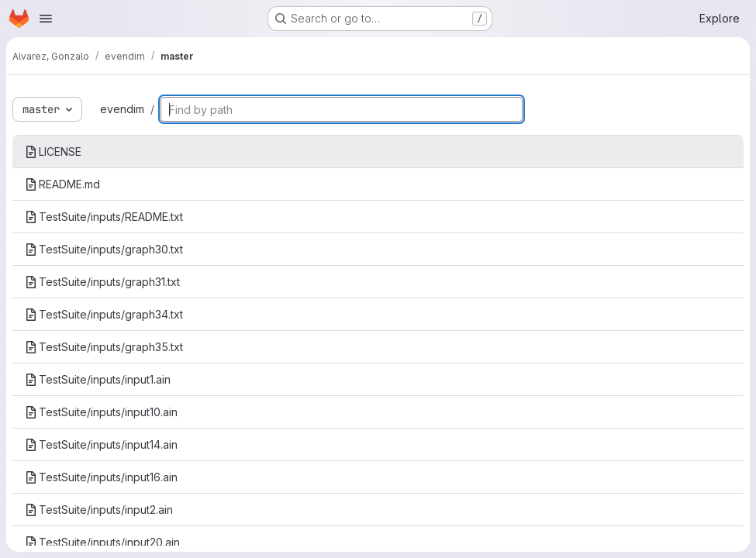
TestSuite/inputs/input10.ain (101, 412)
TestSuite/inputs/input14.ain (101, 444)
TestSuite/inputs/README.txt (104, 217)
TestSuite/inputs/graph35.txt (104, 347)
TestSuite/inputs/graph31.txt (102, 282)
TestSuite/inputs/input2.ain (99, 510)
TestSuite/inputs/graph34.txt (104, 314)
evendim (122, 109)
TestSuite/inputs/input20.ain (102, 542)
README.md (62, 184)
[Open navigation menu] (46, 19)
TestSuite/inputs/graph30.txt (104, 249)
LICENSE (53, 152)
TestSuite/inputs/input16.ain (101, 477)
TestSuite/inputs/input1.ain (98, 379)
